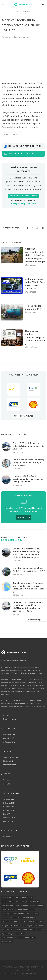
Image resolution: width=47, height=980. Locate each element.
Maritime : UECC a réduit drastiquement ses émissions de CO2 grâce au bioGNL (28, 479)
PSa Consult (39, 926)
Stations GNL (8, 761)
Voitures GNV (9, 799)
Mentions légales (12, 973)
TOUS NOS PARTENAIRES (23, 416)
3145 (26, 37)
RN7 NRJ (5, 930)
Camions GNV (9, 807)
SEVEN (40, 930)
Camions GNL (9, 810)
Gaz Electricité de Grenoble (13, 914)
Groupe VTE (7, 922)
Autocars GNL (9, 821)
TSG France (16, 134)
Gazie (36, 914)
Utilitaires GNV (9, 803)
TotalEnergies (30, 937)
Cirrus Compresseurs (11, 906)
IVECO (23, 922)
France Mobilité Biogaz (25, 910)
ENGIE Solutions (8, 910)
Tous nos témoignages (36, 620)
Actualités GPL (9, 738)
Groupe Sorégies (29, 918)
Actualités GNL (9, 742)
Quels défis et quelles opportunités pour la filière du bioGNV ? (35, 337)
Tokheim (6, 134)
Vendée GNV (7, 942)
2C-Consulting (8, 898)
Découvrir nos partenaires (24, 196)
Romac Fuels (16, 930)
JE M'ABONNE (23, 517)
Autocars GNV (9, 818)
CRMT (33, 906)
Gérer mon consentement (32, 973)
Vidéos (27, 11)
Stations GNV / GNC (11, 757)
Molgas (5, 926)
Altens (24, 898)
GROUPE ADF (15, 918)
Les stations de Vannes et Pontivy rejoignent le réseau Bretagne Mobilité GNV (29, 463)
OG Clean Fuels (16, 926)
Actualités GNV (9, 735)
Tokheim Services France (12, 937)
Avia (31, 898)
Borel (17, 902)
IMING (16, 922)
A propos (7, 715)
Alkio (18, 898)
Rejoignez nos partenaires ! (24, 204)
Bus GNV (7, 814)
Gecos (5, 918)
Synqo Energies (8, 934)
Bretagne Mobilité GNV (30, 902)
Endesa (40, 906)
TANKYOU (20, 934)
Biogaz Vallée (7, 902)
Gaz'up (29, 914)
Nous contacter (10, 719)
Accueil (20, 11)
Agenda (7, 784)
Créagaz (25, 906)
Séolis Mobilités (29, 930)
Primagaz (28, 926)
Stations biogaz (10, 765)
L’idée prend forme (35, 922)
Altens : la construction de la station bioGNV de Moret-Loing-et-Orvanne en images (35, 255)
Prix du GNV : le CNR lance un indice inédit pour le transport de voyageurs (29, 446)
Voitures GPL (9, 837)
